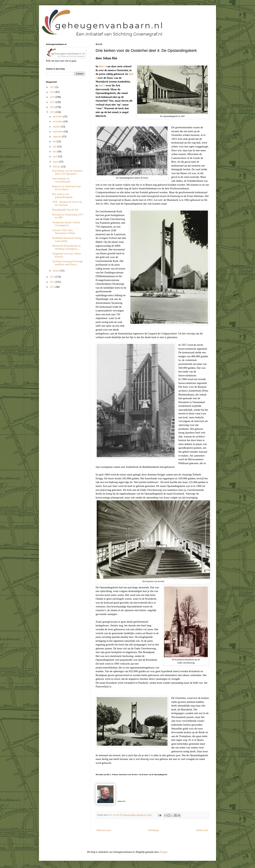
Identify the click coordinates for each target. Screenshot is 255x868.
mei (55, 152)
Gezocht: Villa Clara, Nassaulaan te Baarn (64, 232)
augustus (57, 136)
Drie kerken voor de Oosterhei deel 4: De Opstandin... (67, 172)
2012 (53, 287)
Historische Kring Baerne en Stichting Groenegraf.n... (66, 247)
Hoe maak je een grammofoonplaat (62, 196)
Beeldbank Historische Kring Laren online (67, 240)
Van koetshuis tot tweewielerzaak (61, 180)
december (58, 117)
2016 (53, 107)
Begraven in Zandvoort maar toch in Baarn (66, 188)
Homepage (153, 830)
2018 (53, 97)
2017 (53, 102)
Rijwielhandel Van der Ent (65, 210)
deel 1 (102, 66)
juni (55, 147)
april (55, 156)
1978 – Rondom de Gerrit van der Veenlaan (67, 203)
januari (56, 271)
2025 (53, 87)
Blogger (163, 852)
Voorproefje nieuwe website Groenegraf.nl (66, 224)
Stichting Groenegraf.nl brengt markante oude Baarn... (67, 263)
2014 (53, 277)
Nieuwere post (104, 830)
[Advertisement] (64, 312)
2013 (53, 282)
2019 (53, 92)
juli (55, 141)
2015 (53, 112)
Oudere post (202, 830)
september (58, 132)
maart (56, 162)
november (58, 121)
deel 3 (102, 85)
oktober (57, 127)
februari (57, 167)
